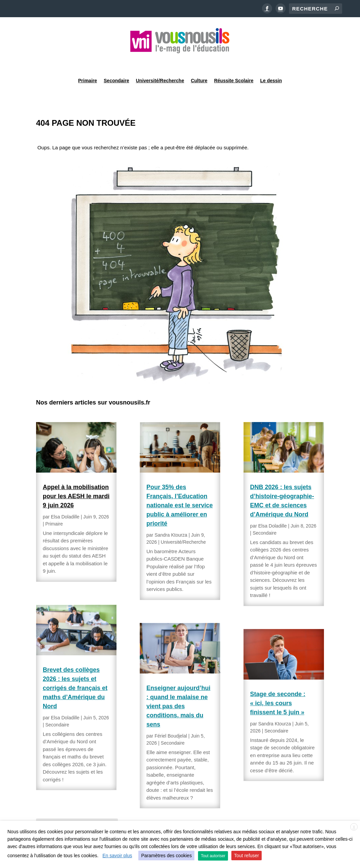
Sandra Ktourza (171, 518)
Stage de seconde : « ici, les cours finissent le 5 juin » (278, 686)
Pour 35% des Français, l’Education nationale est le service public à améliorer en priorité (180, 488)
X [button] (354, 827)
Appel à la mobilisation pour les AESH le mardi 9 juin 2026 (76, 479)
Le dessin (271, 62)
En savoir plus (117, 856)
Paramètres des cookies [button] (166, 856)
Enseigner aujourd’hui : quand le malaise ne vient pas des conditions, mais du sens (178, 689)
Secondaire (116, 62)
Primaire (88, 62)
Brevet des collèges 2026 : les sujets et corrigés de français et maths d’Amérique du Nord (75, 671)
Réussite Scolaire (234, 62)
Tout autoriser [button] (213, 856)
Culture (199, 62)
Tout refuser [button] (247, 856)
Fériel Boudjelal (171, 719)
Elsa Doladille (65, 500)
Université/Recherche (160, 62)
